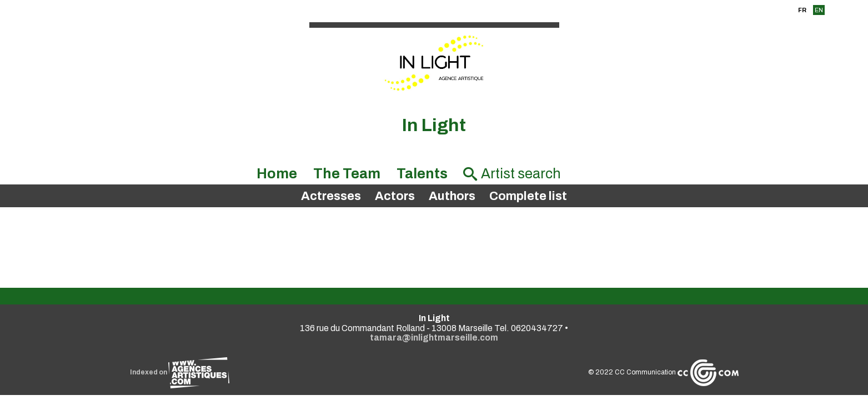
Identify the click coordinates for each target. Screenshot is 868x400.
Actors (395, 196)
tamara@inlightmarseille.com (434, 337)
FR (802, 10)
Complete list (528, 196)
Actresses (331, 196)
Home (277, 174)
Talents (422, 174)
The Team (347, 174)
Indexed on (180, 372)
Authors (452, 196)
